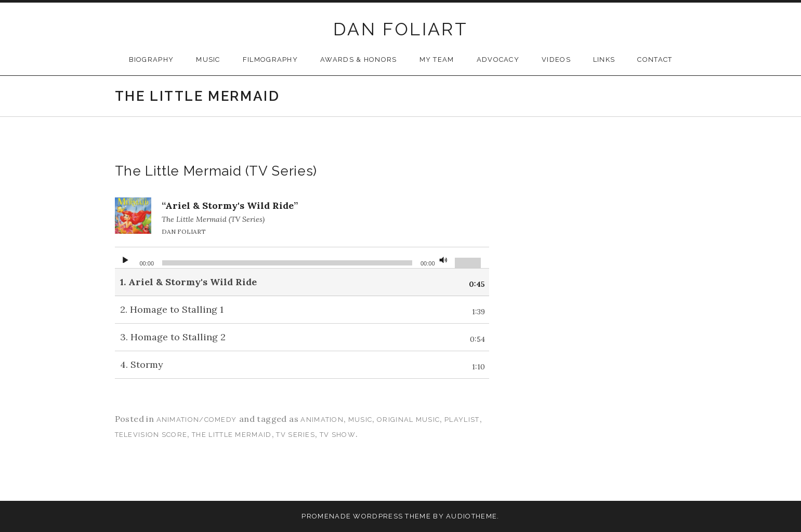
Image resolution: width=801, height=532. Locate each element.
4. (142, 364)
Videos (556, 59)
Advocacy (498, 59)
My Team (437, 59)
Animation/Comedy (197, 420)
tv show (338, 435)
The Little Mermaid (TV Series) (216, 171)
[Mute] (443, 258)
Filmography (270, 59)
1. (188, 282)
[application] (302, 258)
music (360, 420)
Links (604, 59)
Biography (152, 59)
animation (322, 420)
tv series (296, 435)
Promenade (326, 516)
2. (172, 309)
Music (208, 59)
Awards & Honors (359, 59)
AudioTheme (471, 516)
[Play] (125, 258)
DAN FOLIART (400, 29)
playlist (462, 420)
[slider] (287, 263)
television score (151, 435)
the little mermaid (232, 435)
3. (173, 337)
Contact (655, 59)
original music (408, 420)
